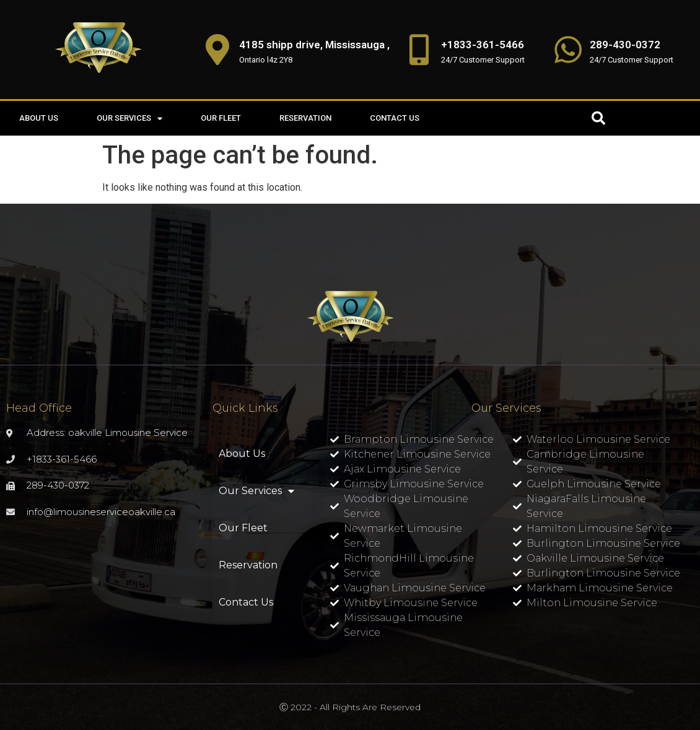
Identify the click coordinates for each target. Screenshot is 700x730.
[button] (598, 118)
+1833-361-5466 (483, 45)
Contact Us (395, 118)
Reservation (305, 118)
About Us (39, 118)
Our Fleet (221, 118)
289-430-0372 (625, 45)
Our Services (129, 119)
